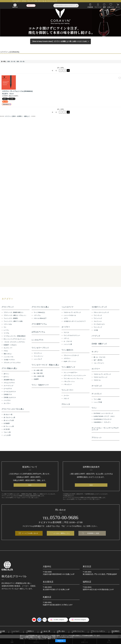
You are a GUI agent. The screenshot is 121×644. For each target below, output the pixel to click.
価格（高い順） (21, 61)
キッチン (95, 352)
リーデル (6, 333)
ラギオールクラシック (101, 377)
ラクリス (66, 333)
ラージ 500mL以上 (39, 313)
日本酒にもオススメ (10, 398)
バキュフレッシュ (69, 382)
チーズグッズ (97, 386)
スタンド (66, 399)
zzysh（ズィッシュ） (70, 362)
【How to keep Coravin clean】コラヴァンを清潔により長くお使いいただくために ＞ (60, 41)
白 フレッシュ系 (9, 427)
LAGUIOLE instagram (81, 621)
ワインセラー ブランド (40, 348)
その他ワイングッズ (99, 307)
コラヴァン (67, 359)
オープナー (66, 327)
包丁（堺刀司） (98, 360)
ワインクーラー (67, 390)
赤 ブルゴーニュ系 (9, 418)
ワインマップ (98, 327)
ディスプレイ (97, 394)
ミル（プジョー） (99, 363)
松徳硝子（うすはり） (11, 345)
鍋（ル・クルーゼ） (100, 357)
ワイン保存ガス (67, 350)
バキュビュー (68, 385)
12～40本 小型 (38, 371)
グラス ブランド (8, 307)
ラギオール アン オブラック (72, 313)
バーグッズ (96, 336)
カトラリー (96, 369)
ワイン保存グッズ (68, 367)
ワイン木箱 (97, 399)
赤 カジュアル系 (9, 421)
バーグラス (7, 401)
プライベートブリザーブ (71, 356)
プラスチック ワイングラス (12, 363)
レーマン (6, 330)
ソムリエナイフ (67, 307)
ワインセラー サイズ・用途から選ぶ (45, 365)
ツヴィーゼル (8, 324)
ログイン (32, 6)
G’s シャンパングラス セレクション (15, 339)
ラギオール (97, 380)
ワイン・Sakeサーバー (40, 385)
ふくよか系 (7, 435)
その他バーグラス (9, 360)
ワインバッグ (98, 319)
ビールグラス (8, 389)
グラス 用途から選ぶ (9, 369)
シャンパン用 (68, 344)
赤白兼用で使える (9, 380)
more (30, 485)
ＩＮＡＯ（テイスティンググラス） (15, 342)
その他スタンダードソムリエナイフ (75, 321)
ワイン (94, 408)
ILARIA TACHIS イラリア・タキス (104, 417)
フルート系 (7, 432)
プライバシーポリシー (38, 639)
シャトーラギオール (70, 316)
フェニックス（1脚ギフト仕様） (14, 321)
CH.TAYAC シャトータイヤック (103, 414)
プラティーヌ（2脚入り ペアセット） (15, 316)
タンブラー (7, 404)
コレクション (98, 321)
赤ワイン (6, 374)
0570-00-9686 (61, 518)
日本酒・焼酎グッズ (99, 344)
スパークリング (8, 386)
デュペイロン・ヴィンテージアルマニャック (105, 429)
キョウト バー (8, 348)
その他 (96, 330)
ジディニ (66, 339)
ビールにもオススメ (10, 392)
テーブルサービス (99, 324)
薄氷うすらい (8, 354)
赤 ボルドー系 (8, 415)
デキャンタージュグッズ (101, 313)
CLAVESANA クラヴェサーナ (103, 419)
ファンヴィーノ (39, 356)
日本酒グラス (8, 395)
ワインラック (98, 316)
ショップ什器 (98, 402)
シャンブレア (38, 359)
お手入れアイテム (38, 332)
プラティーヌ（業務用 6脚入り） (14, 313)
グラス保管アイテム (39, 324)
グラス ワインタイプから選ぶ (13, 409)
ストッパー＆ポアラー (71, 373)
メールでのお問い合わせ (30, 535)
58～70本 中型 (38, 373)
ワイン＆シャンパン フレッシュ (73, 379)
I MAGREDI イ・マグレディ (102, 422)
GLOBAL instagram (58, 621)
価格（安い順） (12, 61)
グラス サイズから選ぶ (40, 307)
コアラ (66, 319)
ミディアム (37, 316)
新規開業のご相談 (93, 535)
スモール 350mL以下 (40, 319)
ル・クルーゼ (68, 342)
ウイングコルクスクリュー (72, 336)
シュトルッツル (8, 357)
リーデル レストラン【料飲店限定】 (15, 336)
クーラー (66, 396)
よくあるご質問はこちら (62, 535)
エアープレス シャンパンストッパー (75, 376)
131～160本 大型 (39, 376)
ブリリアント (38, 353)
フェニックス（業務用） (11, 319)
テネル (6, 351)
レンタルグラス (38, 340)
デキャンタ (66, 404)
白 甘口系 (7, 429)
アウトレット (97, 438)
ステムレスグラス (9, 383)
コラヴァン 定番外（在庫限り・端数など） (18, 116)
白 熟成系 (7, 424)
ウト (5, 327)
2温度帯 (36, 379)
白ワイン (6, 377)
